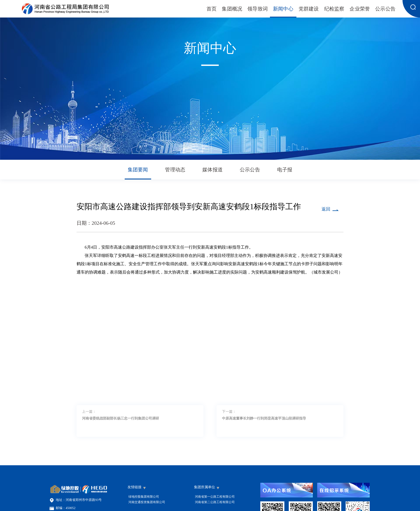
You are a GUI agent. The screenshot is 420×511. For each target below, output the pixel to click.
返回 (326, 209)
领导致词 (258, 9)
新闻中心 (283, 9)
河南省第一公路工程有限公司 (215, 497)
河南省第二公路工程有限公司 (215, 502)
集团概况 (232, 9)
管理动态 (175, 170)
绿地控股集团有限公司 (144, 497)
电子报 (285, 170)
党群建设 (309, 9)
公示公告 (385, 9)
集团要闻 (138, 170)
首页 (212, 9)
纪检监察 (334, 9)
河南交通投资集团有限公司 (147, 502)
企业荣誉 (360, 9)
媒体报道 (213, 170)
